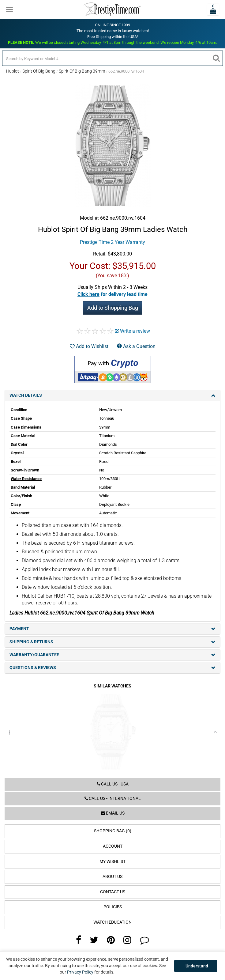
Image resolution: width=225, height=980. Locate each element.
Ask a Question (136, 346)
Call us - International (113, 798)
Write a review (133, 331)
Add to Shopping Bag (113, 308)
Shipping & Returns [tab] (112, 642)
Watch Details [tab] (112, 395)
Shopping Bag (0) (113, 831)
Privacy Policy (80, 972)
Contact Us (113, 892)
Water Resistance (26, 479)
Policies (113, 907)
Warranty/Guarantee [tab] (112, 655)
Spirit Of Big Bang (39, 71)
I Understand (196, 966)
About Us (112, 877)
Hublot (13, 71)
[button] (112, 294)
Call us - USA (113, 784)
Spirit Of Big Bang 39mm (82, 71)
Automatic (108, 513)
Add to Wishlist (89, 346)
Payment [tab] (112, 629)
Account (113, 846)
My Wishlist (112, 862)
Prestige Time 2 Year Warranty (112, 242)
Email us (113, 813)
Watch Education (112, 922)
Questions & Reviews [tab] (112, 668)
